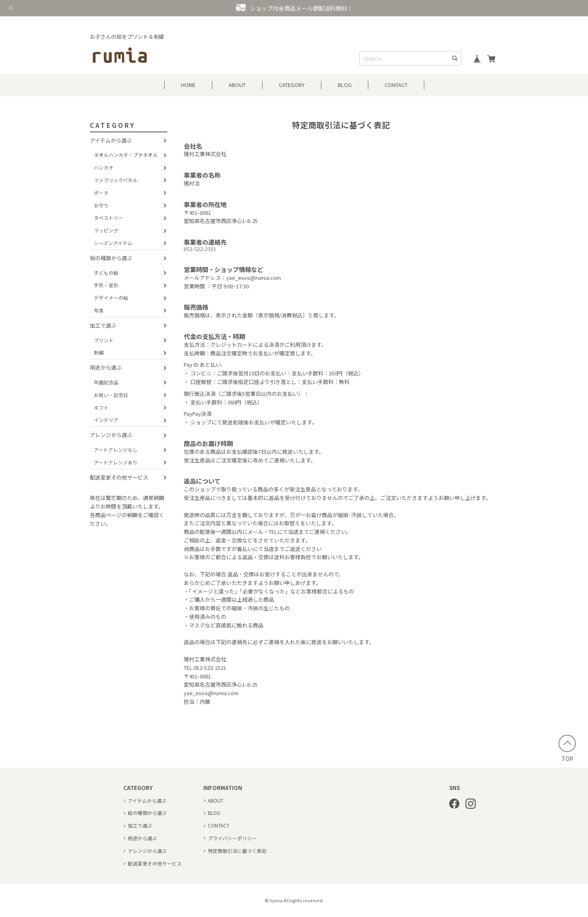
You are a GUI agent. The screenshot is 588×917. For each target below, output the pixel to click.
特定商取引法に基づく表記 (237, 851)
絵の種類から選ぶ (111, 258)
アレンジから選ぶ (111, 435)
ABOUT (237, 85)
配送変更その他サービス (119, 477)
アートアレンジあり (116, 462)
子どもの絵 (106, 273)
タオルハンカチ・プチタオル (126, 155)
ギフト (101, 407)
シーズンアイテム (113, 243)
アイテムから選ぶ (111, 140)
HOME (188, 85)
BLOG (345, 85)
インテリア (106, 420)
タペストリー (109, 218)
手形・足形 (106, 285)
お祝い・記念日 (111, 395)
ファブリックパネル (116, 180)
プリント (104, 340)
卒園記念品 (106, 382)
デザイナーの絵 (111, 298)
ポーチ (101, 193)
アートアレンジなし (116, 450)
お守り (101, 205)
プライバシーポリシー (232, 838)
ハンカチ (104, 167)
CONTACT (396, 85)
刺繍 (99, 352)
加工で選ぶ (103, 325)
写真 (99, 310)
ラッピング (106, 230)
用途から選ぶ (106, 367)
